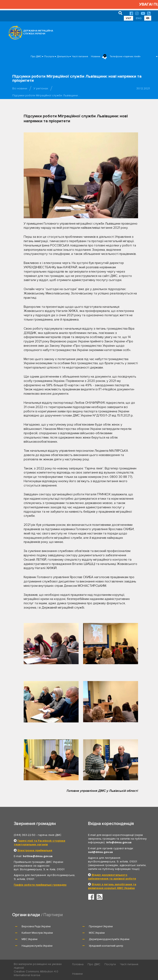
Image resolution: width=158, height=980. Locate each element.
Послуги (49, 57)
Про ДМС (36, 57)
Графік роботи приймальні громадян (40, 885)
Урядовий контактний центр (106, 946)
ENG (139, 18)
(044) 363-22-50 (25, 835)
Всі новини (20, 88)
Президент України (101, 926)
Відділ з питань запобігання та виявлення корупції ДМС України (112, 886)
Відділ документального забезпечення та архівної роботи (112, 877)
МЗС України (97, 933)
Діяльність (63, 57)
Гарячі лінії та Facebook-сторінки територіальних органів (39, 843)
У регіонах (41, 88)
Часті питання (80, 57)
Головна (78, 964)
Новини (96, 57)
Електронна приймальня (35, 850)
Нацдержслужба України (37, 946)
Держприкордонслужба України (109, 939)
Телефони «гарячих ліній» (125, 57)
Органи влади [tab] (26, 915)
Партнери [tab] (53, 915)
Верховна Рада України (36, 926)
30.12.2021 (143, 88)
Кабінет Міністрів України (37, 933)
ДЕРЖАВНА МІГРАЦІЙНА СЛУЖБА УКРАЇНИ (38, 32)
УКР (128, 18)
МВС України (30, 939)
